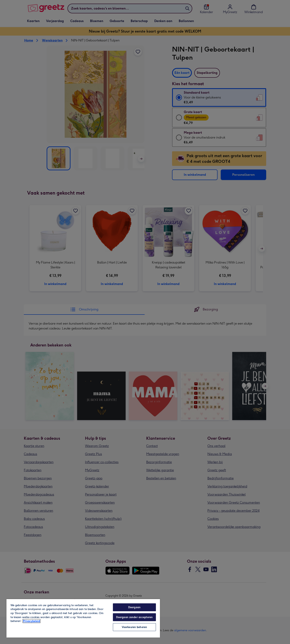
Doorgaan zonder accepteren (134, 617)
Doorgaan (134, 607)
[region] (83, 618)
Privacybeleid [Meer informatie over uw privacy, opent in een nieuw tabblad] (32, 621)
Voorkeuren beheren (134, 627)
